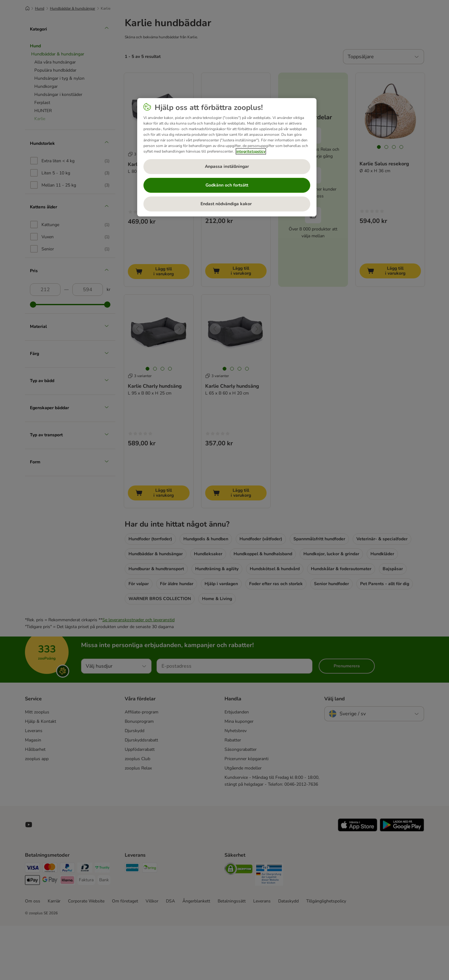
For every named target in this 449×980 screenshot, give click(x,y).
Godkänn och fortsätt (227, 185)
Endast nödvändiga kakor (227, 204)
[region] (227, 157)
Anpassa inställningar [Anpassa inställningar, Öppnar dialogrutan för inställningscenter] (227, 166)
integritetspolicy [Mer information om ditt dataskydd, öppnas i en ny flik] (251, 151)
